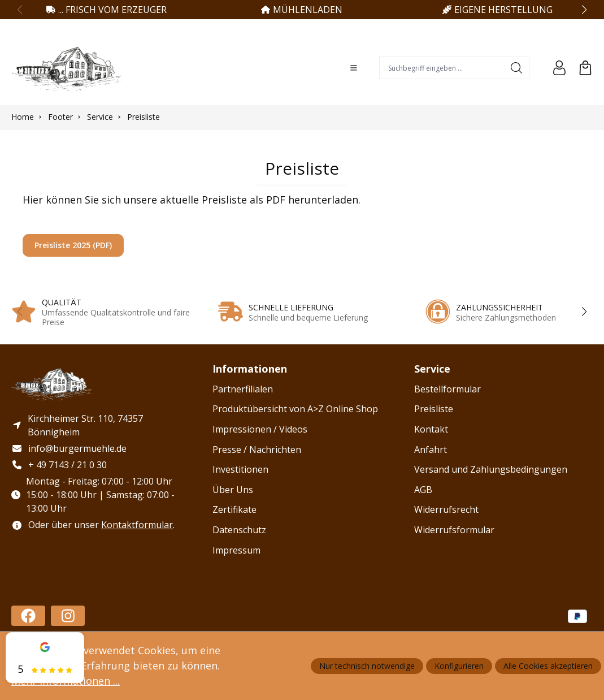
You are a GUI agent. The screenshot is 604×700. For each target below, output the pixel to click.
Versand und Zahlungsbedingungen (491, 469)
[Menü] (354, 68)
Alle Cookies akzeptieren (548, 666)
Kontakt (431, 429)
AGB (423, 490)
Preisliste (434, 409)
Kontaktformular (137, 525)
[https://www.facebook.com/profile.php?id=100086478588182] (28, 616)
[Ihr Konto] (559, 68)
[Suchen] (517, 68)
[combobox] (442, 68)
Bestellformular (447, 389)
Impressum (236, 550)
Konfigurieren (459, 666)
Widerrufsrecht (446, 509)
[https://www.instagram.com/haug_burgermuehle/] (68, 616)
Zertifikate (234, 509)
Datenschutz (239, 530)
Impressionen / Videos (260, 429)
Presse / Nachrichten (257, 450)
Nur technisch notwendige (367, 666)
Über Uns (233, 490)
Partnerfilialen (243, 389)
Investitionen (240, 469)
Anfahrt (431, 450)
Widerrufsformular (454, 530)
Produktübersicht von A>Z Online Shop (295, 409)
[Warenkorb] (585, 68)
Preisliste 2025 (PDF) (73, 245)
